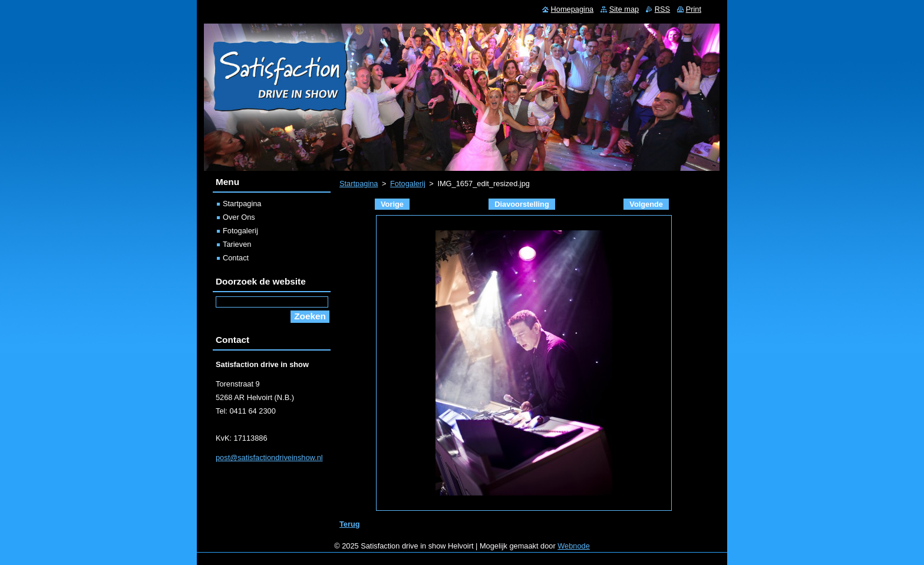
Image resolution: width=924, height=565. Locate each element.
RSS (662, 9)
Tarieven (237, 244)
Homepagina (572, 9)
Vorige (392, 204)
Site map (624, 9)
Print (694, 9)
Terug (350, 524)
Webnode (574, 546)
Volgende (646, 204)
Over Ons (239, 217)
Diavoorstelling (522, 204)
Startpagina (359, 184)
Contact (236, 258)
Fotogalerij (408, 184)
